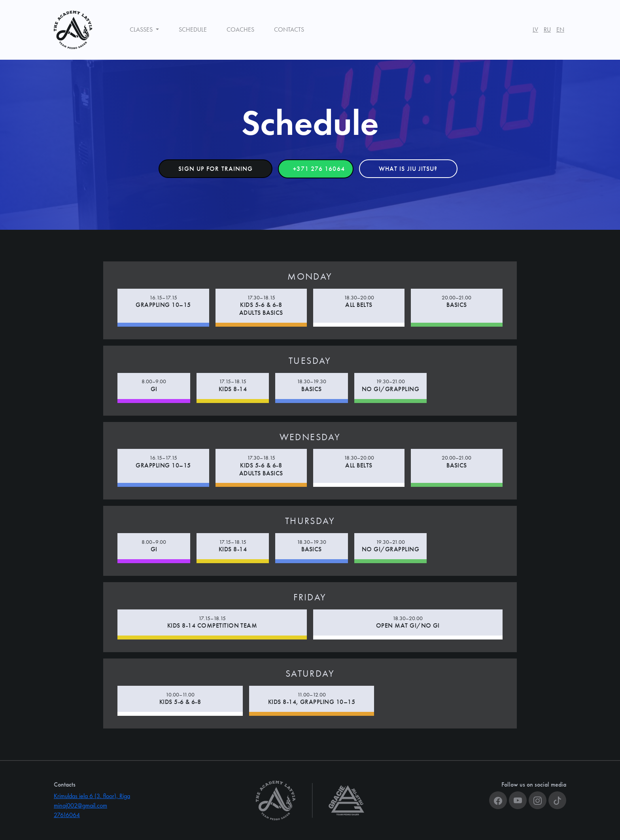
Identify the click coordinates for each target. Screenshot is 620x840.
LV (535, 29)
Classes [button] (142, 29)
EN (560, 29)
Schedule (193, 29)
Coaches (240, 29)
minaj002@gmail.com (80, 805)
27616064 (67, 815)
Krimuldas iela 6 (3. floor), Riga (92, 796)
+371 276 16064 (319, 169)
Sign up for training (215, 169)
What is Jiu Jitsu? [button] (408, 169)
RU (547, 29)
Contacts (289, 29)
